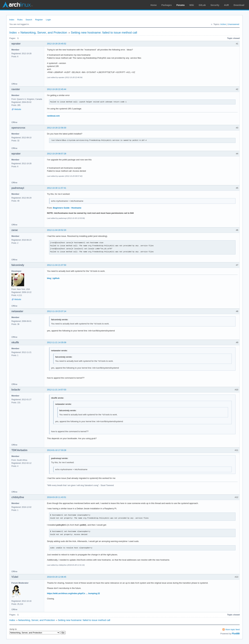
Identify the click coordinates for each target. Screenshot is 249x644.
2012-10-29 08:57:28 (57, 154)
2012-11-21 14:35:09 (57, 342)
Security (215, 5)
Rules (20, 20)
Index (12, 20)
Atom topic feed (232, 629)
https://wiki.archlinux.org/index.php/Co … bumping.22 (73, 593)
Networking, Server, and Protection (44, 33)
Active (223, 24)
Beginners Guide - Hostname (67, 208)
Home (154, 5)
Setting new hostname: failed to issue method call (104, 33)
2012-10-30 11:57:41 (57, 188)
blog (49, 278)
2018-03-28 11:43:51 (57, 497)
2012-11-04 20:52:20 (57, 230)
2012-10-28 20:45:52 (57, 44)
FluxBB (236, 634)
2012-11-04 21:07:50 (57, 265)
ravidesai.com (53, 116)
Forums (180, 5)
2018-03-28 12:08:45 (57, 577)
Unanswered (233, 24)
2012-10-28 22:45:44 (57, 89)
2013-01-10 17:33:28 (57, 450)
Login (48, 20)
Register (39, 20)
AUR (226, 5)
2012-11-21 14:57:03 (57, 390)
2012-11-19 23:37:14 (57, 311)
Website (18, 109)
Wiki (192, 5)
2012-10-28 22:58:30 (57, 128)
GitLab (202, 5)
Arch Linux (17, 5)
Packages (167, 5)
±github (56, 278)
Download (239, 5)
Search (29, 20)
